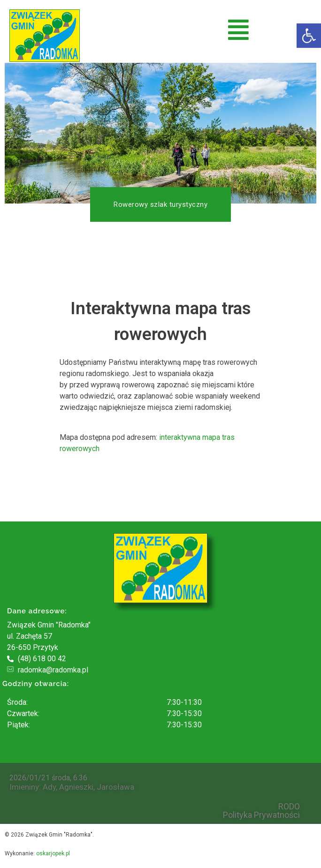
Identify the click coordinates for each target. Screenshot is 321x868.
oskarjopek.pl (53, 853)
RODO (289, 807)
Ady (49, 787)
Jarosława (115, 787)
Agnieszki (76, 787)
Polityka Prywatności (261, 815)
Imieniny (24, 787)
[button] (309, 36)
